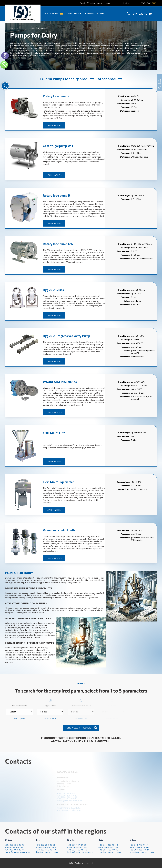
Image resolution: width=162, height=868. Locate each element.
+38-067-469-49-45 (77, 852)
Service (89, 14)
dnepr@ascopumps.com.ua (17, 854)
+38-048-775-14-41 (139, 847)
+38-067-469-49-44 (139, 852)
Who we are (75, 14)
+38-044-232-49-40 (108, 847)
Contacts (103, 14)
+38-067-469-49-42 (108, 852)
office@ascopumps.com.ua (98, 3)
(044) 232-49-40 (142, 14)
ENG (154, 3)
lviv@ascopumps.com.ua (47, 854)
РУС (149, 3)
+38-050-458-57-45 (77, 849)
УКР (143, 3)
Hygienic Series (53, 290)
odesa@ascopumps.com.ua (142, 854)
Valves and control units (59, 530)
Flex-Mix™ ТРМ (54, 433)
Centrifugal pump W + (58, 146)
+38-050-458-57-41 (15, 849)
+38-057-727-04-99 (77, 847)
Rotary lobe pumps (56, 96)
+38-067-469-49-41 (15, 852)
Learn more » (54, 125)
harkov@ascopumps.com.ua (80, 854)
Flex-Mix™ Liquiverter (58, 482)
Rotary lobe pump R (57, 195)
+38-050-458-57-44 (139, 849)
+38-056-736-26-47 (15, 847)
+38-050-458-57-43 (46, 849)
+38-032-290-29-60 (46, 847)
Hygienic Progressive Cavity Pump (66, 336)
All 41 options (20, 718)
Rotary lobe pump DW (58, 244)
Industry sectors (19, 702)
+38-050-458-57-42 (108, 849)
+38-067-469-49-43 (46, 852)
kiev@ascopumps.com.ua (110, 854)
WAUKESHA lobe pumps (60, 382)
